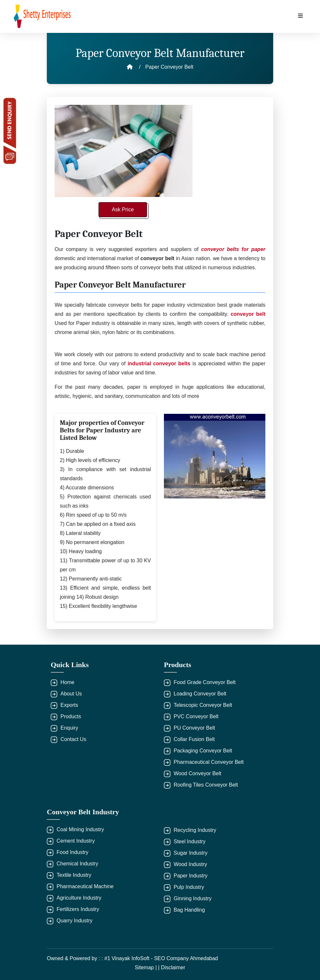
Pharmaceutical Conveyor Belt (209, 762)
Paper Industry (191, 876)
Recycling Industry (195, 830)
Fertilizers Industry (78, 909)
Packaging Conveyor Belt (203, 751)
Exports (69, 705)
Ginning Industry (193, 898)
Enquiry (69, 728)
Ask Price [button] (123, 210)
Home (67, 682)
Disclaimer (173, 967)
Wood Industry (190, 864)
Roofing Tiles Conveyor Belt (206, 785)
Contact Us (73, 739)
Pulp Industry (189, 887)
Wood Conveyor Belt (197, 773)
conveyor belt (248, 314)
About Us (71, 694)
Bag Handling (189, 910)
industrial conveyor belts (159, 364)
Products (71, 716)
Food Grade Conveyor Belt (205, 682)
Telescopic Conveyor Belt (203, 705)
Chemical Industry (77, 864)
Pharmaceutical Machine (85, 886)
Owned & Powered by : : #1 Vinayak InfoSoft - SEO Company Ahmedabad (132, 958)
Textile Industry (74, 875)
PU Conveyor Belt (194, 728)
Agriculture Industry (79, 898)
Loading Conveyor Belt (200, 694)
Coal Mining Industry (80, 829)
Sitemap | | (148, 967)
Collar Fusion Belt (194, 739)
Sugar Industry (191, 853)
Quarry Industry (74, 921)
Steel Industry (190, 841)
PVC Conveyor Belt (196, 716)
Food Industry (73, 852)
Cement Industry (76, 841)
